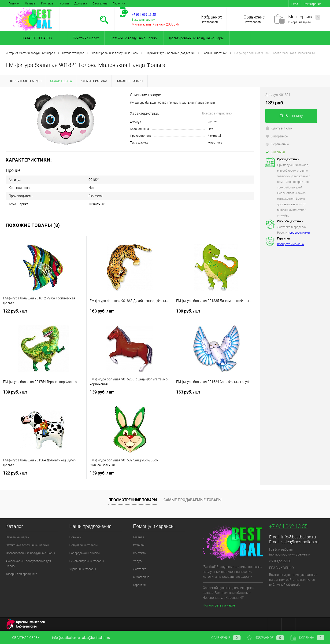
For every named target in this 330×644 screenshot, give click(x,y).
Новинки (75, 536)
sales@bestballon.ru (300, 541)
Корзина (307, 638)
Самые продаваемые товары (193, 499)
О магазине (100, 4)
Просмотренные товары (133, 499)
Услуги (64, 4)
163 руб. (102, 310)
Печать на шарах (86, 38)
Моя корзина (304, 17)
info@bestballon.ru (299, 536)
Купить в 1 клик (279, 128)
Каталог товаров (36, 38)
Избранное (211, 17)
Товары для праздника (21, 573)
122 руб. (15, 310)
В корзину (291, 116)
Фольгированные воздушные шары (196, 38)
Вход (295, 4)
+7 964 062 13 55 (288, 526)
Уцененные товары (83, 568)
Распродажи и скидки (84, 552)
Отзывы (30, 4)
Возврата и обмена (290, 244)
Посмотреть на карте (219, 605)
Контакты (48, 4)
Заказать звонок (143, 20)
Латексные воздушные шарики (134, 38)
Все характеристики (217, 113)
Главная (14, 4)
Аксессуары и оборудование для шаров (28, 563)
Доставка (81, 4)
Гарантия (119, 4)
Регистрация (313, 4)
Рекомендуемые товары (87, 560)
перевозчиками (299, 233)
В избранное (277, 136)
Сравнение (254, 17)
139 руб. (188, 310)
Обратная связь (23, 638)
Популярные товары (83, 544)
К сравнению (277, 144)
